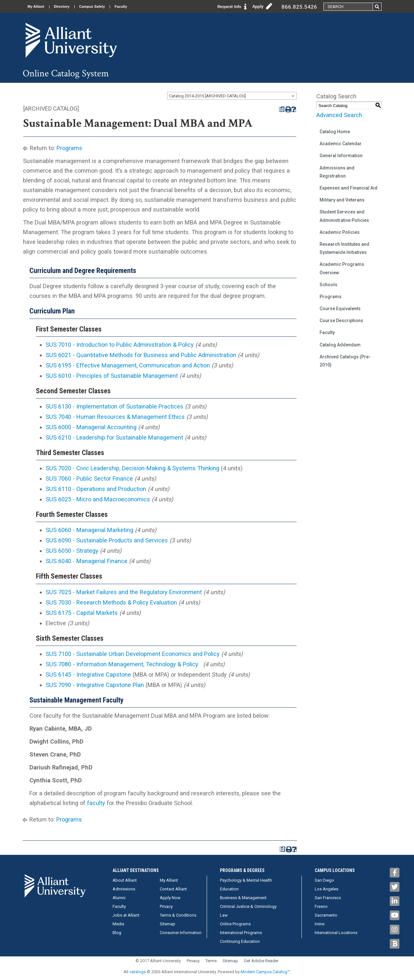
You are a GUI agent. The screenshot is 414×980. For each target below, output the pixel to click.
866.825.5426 (299, 7)
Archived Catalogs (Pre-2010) (345, 361)
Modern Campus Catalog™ (265, 972)
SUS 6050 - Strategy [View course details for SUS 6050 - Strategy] (72, 551)
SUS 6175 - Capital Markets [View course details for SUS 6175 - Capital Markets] (82, 613)
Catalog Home (335, 132)
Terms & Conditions (178, 915)
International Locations (336, 933)
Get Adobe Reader (261, 961)
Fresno (321, 906)
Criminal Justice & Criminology (248, 906)
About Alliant (125, 880)
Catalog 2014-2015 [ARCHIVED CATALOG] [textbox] (207, 96)
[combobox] (232, 96)
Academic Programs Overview (342, 268)
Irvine (320, 924)
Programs (69, 148)
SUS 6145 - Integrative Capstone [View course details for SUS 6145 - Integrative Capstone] (88, 675)
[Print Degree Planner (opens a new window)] (282, 109)
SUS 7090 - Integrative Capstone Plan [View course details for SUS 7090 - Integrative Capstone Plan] (95, 685)
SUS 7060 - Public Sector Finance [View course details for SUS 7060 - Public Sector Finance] (89, 479)
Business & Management (243, 898)
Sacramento (326, 915)
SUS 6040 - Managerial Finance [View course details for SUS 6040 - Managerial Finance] (87, 561)
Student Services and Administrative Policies (344, 216)
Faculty (121, 6)
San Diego (324, 880)
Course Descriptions (341, 321)
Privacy (166, 906)
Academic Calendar (341, 144)
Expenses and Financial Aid (349, 188)
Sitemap (168, 924)
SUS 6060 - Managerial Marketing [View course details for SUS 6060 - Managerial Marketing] (89, 530)
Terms (211, 961)
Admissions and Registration (337, 172)
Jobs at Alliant (126, 915)
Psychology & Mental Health (246, 880)
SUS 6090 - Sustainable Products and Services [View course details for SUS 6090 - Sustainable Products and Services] (107, 540)
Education (229, 889)
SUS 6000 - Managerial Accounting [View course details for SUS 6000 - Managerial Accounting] (91, 427)
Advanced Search (339, 115)
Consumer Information (181, 933)
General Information (341, 156)
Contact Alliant (173, 889)
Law (224, 915)
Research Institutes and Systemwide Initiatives (344, 248)
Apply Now (170, 898)
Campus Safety (92, 6)
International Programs (241, 933)
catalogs (138, 972)
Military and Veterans (342, 200)
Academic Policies (340, 232)
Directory (62, 6)
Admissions (124, 889)
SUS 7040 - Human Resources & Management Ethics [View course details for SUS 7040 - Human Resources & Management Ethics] (115, 417)
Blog (117, 933)
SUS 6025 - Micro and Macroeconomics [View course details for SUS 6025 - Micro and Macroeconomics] (98, 499)
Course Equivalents (340, 309)
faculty (96, 803)
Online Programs (235, 924)
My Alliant (36, 6)
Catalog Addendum (340, 345)
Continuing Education (240, 941)
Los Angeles (327, 889)
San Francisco (328, 898)
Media (118, 924)
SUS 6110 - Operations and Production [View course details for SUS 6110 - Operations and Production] (96, 489)
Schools (328, 285)
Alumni (119, 898)
